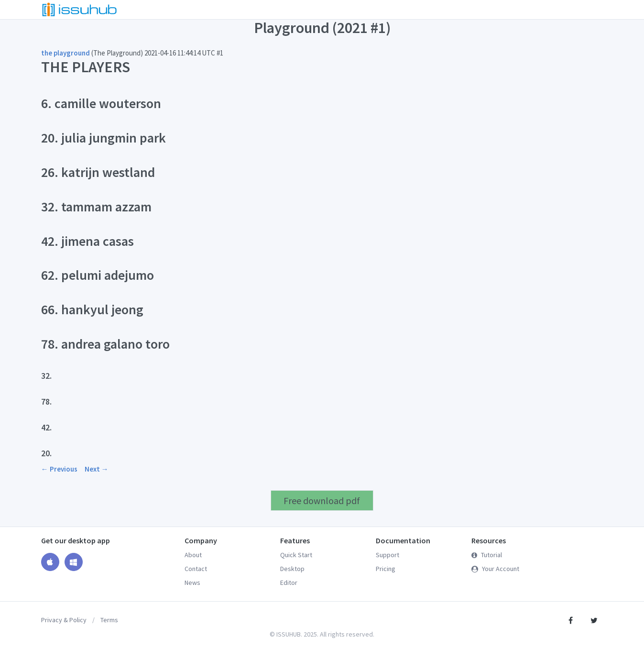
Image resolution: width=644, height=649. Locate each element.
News (192, 583)
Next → (97, 469)
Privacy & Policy (64, 620)
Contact (196, 569)
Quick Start (296, 555)
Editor (289, 583)
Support (387, 555)
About (193, 555)
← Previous (59, 469)
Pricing (386, 569)
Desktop (292, 569)
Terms (109, 620)
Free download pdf (322, 500)
